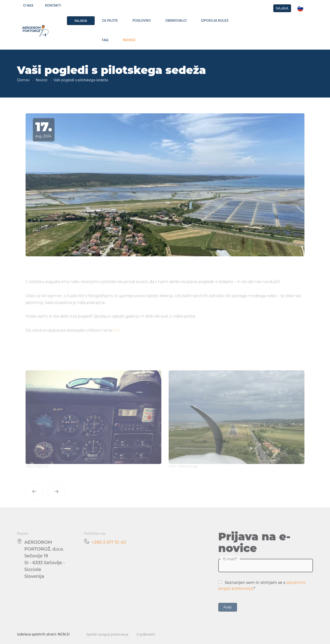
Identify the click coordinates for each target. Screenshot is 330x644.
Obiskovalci (176, 20)
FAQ (105, 40)
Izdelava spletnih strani (37, 634)
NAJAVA (282, 8)
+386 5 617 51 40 (109, 549)
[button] (34, 499)
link (116, 337)
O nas (28, 5)
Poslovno (142, 20)
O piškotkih (146, 634)
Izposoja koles (215, 20)
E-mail (229, 566)
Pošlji (228, 614)
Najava (81, 21)
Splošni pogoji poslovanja (107, 634)
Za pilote (110, 20)
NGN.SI (64, 634)
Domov (23, 80)
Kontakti (53, 5)
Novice (129, 40)
